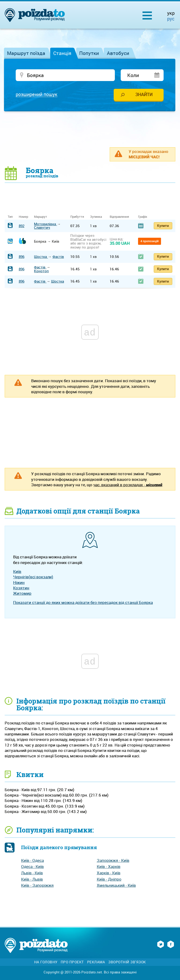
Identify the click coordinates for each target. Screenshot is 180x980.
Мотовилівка (45, 224)
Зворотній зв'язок (127, 962)
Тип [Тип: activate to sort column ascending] (10, 217)
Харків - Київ (109, 873)
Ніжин (19, 583)
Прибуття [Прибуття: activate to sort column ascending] (77, 217)
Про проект (72, 962)
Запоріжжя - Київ (113, 861)
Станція (62, 53)
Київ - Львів (32, 879)
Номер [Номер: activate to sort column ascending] (23, 217)
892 (22, 226)
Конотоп (41, 271)
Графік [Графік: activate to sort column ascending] (143, 217)
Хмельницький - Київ (116, 886)
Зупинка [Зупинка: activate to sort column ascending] (96, 217)
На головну (46, 962)
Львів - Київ (32, 873)
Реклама (96, 962)
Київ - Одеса (32, 861)
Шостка (41, 257)
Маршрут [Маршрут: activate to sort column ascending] (41, 217)
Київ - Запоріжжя (37, 886)
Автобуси (118, 53)
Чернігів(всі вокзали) (33, 577)
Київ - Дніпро (109, 879)
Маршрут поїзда (26, 53)
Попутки (89, 53)
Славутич (42, 228)
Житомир (22, 594)
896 (22, 257)
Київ (17, 572)
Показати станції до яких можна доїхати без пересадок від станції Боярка (83, 603)
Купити (163, 226)
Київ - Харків (109, 867)
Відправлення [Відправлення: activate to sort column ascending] (119, 217)
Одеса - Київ (32, 867)
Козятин (21, 588)
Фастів (58, 257)
